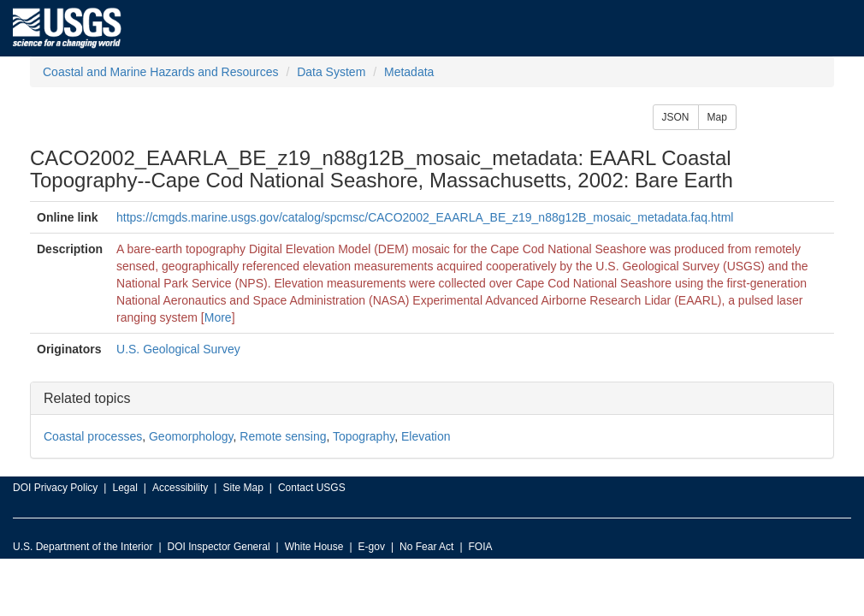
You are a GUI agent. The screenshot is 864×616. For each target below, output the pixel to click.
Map (717, 117)
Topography (364, 436)
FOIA (481, 547)
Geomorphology (191, 436)
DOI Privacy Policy (55, 488)
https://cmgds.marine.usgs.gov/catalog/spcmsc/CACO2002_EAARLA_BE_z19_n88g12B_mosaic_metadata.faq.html (425, 217)
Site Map (243, 488)
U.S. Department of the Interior (83, 547)
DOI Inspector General (219, 547)
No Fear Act (426, 547)
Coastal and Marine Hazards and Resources (160, 72)
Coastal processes (93, 436)
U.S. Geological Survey (178, 349)
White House (314, 547)
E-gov (372, 547)
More (218, 317)
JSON (676, 117)
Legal (124, 488)
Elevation (426, 436)
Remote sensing (283, 436)
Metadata (409, 72)
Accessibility (180, 488)
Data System (331, 72)
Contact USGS (312, 488)
